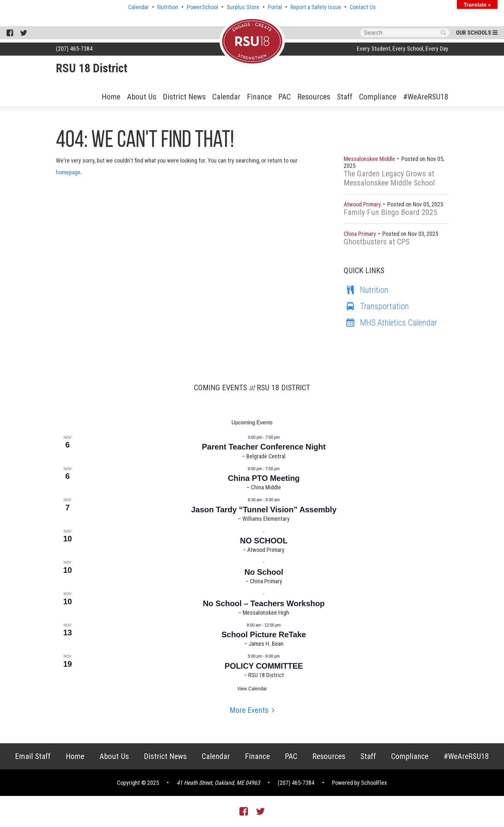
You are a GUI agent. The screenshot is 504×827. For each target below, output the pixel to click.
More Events (249, 710)
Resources (314, 97)
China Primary (361, 234)
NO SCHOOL (264, 541)
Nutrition (168, 7)
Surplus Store (243, 7)
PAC (285, 97)
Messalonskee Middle (370, 159)
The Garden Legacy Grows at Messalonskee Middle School (389, 178)
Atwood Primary (363, 204)
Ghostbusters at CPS (377, 242)
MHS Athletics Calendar (391, 323)
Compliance (378, 97)
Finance (259, 97)
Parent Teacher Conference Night (264, 447)
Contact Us (363, 7)
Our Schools (477, 33)
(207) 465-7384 (74, 49)
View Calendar (252, 689)
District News (184, 97)
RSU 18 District (92, 68)
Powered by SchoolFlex (359, 783)
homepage (68, 172)
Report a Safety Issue (316, 7)
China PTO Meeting (264, 478)
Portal (275, 7)
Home (111, 97)
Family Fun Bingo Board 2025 (391, 212)
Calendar (139, 7)
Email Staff (33, 756)
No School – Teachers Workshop (264, 603)
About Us (142, 97)
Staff (345, 97)
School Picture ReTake (264, 634)
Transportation (376, 306)
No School (264, 572)
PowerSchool (202, 7)
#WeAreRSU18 (426, 97)
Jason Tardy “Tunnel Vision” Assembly (264, 510)
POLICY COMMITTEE (264, 666)
